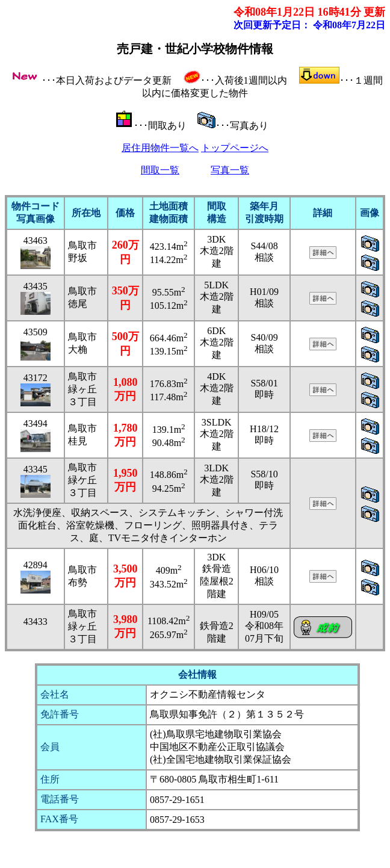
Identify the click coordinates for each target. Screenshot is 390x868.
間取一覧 (160, 170)
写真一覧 (230, 170)
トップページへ (235, 148)
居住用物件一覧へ (160, 148)
